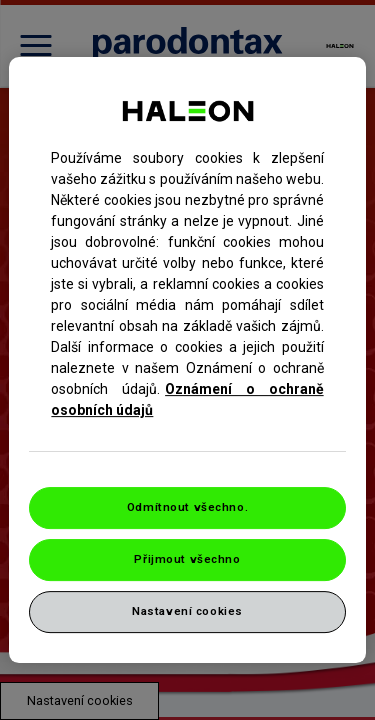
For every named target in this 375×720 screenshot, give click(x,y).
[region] (187, 360)
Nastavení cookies (187, 611)
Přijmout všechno (187, 559)
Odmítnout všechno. (187, 507)
